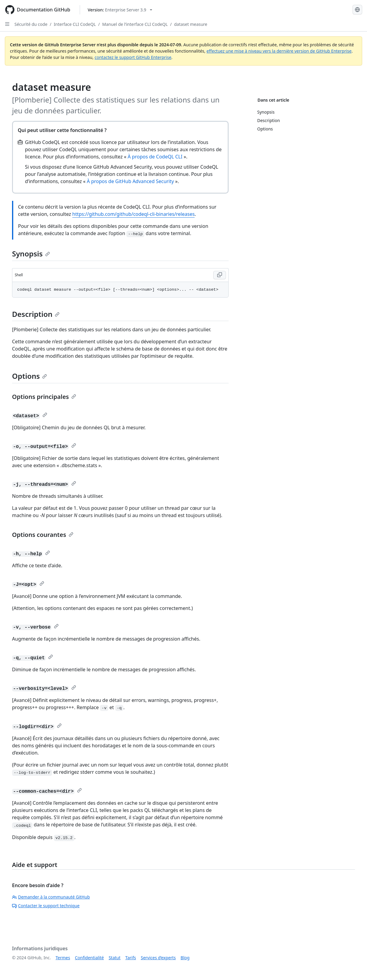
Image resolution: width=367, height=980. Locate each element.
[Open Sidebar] (7, 24)
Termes (63, 958)
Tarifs (131, 958)
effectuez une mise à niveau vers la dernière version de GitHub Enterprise (279, 51)
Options (29, 376)
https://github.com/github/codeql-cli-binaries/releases (133, 214)
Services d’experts (158, 958)
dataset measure (191, 24)
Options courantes (43, 535)
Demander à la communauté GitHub (51, 897)
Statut (114, 958)
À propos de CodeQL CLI (155, 157)
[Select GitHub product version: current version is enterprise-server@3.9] (120, 10)
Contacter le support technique (46, 906)
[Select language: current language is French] (357, 10)
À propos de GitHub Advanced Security (131, 181)
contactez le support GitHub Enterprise (133, 57)
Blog (185, 958)
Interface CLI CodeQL (75, 24)
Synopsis (31, 254)
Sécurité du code (31, 24)
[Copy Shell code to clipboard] (220, 275)
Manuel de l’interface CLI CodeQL (135, 24)
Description (36, 314)
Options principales (44, 397)
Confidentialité (89, 958)
